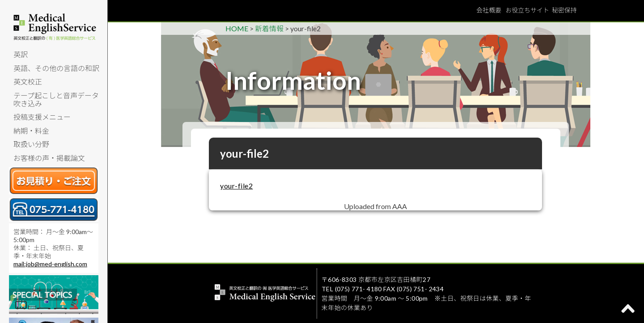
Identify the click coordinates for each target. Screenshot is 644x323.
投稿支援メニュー (42, 117)
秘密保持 (564, 10)
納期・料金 (31, 131)
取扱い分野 (31, 144)
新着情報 (269, 28)
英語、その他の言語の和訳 (56, 68)
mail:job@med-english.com (50, 264)
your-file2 (236, 186)
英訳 (21, 54)
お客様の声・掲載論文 (49, 158)
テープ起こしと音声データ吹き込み (56, 99)
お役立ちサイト (527, 10)
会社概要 (489, 10)
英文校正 (28, 82)
